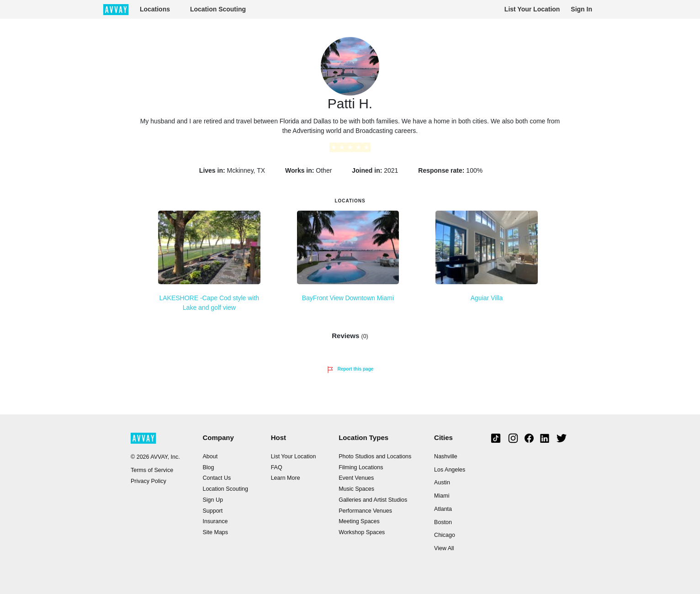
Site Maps (215, 532)
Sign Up (212, 500)
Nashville (446, 456)
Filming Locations (361, 467)
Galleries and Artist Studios (373, 500)
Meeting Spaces (359, 521)
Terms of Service (152, 470)
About (210, 456)
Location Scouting (218, 9)
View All (444, 548)
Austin (442, 483)
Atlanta (443, 509)
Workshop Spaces (362, 532)
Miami (442, 496)
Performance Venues (365, 511)
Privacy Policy (148, 481)
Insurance (215, 521)
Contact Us (217, 478)
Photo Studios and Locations (375, 456)
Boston (443, 522)
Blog (208, 467)
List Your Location (532, 9)
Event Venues (356, 478)
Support (212, 511)
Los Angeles (450, 470)
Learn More (286, 478)
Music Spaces (356, 489)
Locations (155, 9)
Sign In (581, 9)
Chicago (445, 535)
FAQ (277, 467)
